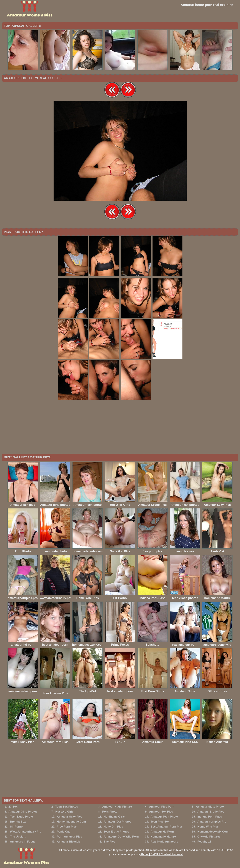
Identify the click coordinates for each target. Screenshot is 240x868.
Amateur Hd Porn (162, 832)
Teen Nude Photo (22, 817)
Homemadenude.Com (71, 822)
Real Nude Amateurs (164, 842)
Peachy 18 (204, 842)
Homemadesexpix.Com (213, 832)
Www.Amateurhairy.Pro (26, 832)
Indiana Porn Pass (210, 817)
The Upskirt (18, 837)
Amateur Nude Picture (117, 807)
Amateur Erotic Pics (211, 812)
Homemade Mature (163, 837)
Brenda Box (18, 822)
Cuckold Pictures (209, 837)
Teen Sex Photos (67, 807)
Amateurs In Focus (23, 842)
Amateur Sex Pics (161, 812)
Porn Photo (110, 812)
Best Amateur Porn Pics (167, 827)
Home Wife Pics (208, 827)
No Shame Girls (114, 817)
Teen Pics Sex (160, 822)
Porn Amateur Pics (55, 693)
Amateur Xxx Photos (117, 822)
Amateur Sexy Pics (70, 817)
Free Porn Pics (67, 827)
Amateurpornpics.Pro (212, 822)
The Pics (109, 842)
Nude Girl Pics (113, 827)
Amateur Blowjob (69, 842)
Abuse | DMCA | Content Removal (161, 854)
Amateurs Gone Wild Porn (121, 837)
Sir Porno (16, 827)
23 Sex (13, 807)
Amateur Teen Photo (164, 817)
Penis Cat (63, 832)
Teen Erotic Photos (116, 832)
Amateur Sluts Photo (210, 807)
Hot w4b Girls (65, 812)
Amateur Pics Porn (162, 807)
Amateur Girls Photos (23, 812)
